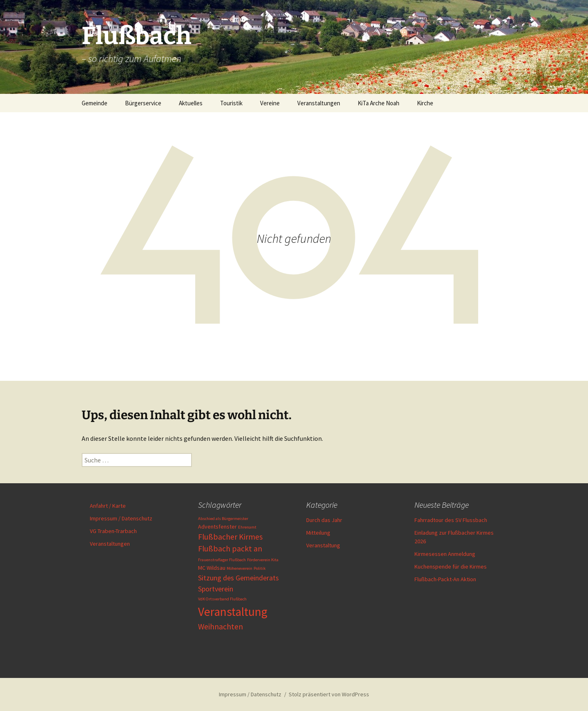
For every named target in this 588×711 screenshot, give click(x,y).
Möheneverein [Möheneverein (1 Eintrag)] (239, 568)
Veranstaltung (323, 545)
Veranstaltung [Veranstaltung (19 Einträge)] (233, 612)
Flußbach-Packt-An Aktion (445, 579)
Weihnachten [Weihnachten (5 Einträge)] (220, 627)
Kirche (425, 103)
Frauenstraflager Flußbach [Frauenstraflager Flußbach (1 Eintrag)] (222, 560)
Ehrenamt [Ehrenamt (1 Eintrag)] (247, 527)
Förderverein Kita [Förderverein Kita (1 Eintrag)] (263, 560)
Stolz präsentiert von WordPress (329, 694)
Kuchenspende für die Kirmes (451, 567)
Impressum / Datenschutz (121, 518)
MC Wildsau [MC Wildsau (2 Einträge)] (212, 568)
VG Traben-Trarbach (113, 531)
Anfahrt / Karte (108, 506)
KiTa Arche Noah (379, 103)
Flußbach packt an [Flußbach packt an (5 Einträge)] (230, 549)
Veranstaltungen (319, 103)
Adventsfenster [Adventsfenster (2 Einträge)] (217, 527)
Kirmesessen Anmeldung (445, 554)
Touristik (231, 103)
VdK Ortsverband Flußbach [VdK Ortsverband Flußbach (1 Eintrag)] (222, 599)
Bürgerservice (143, 103)
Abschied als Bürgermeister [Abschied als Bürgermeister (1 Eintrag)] (223, 519)
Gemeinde (95, 103)
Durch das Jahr (324, 520)
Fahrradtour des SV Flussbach (451, 520)
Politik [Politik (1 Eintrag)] (260, 568)
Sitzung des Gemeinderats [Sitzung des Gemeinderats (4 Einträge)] (238, 578)
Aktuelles (191, 103)
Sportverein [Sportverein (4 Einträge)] (216, 589)
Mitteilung (318, 533)
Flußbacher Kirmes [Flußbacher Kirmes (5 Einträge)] (230, 537)
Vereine (270, 103)
